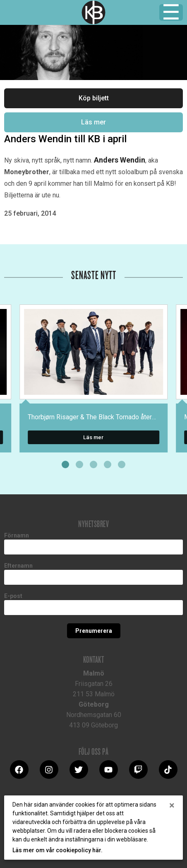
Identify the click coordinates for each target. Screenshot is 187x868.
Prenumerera (94, 631)
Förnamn (17, 535)
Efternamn (18, 566)
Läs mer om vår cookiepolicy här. (58, 850)
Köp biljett (94, 98)
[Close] (172, 805)
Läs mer (93, 122)
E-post (13, 596)
